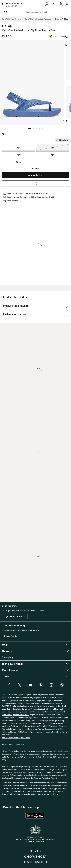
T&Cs (55, 757)
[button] (67, 4)
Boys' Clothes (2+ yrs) (12, 19)
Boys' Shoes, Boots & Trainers (38, 19)
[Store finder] (47, 4)
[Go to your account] (54, 4)
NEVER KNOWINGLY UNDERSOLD (36, 856)
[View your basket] (61, 4)
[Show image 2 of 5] (68, 83)
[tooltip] (67, 36)
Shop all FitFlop (61, 19)
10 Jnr (19, 162)
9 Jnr (53, 155)
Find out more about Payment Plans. (16, 738)
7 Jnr (45, 148)
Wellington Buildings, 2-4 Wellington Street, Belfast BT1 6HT (26, 726)
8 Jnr (19, 155)
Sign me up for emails (15, 616)
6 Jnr (19, 147)
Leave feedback (12, 636)
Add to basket (36, 175)
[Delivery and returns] (35, 315)
